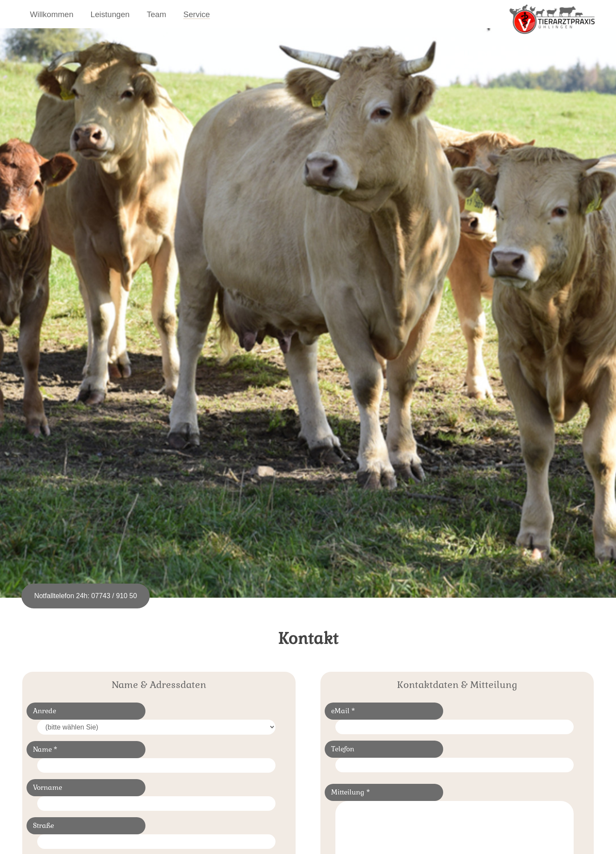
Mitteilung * (351, 792)
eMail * (343, 711)
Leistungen (110, 14)
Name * (45, 749)
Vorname (47, 787)
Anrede (44, 711)
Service (197, 14)
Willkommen (52, 14)
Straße (43, 826)
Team (157, 14)
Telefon (343, 749)
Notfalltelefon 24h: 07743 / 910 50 (86, 596)
